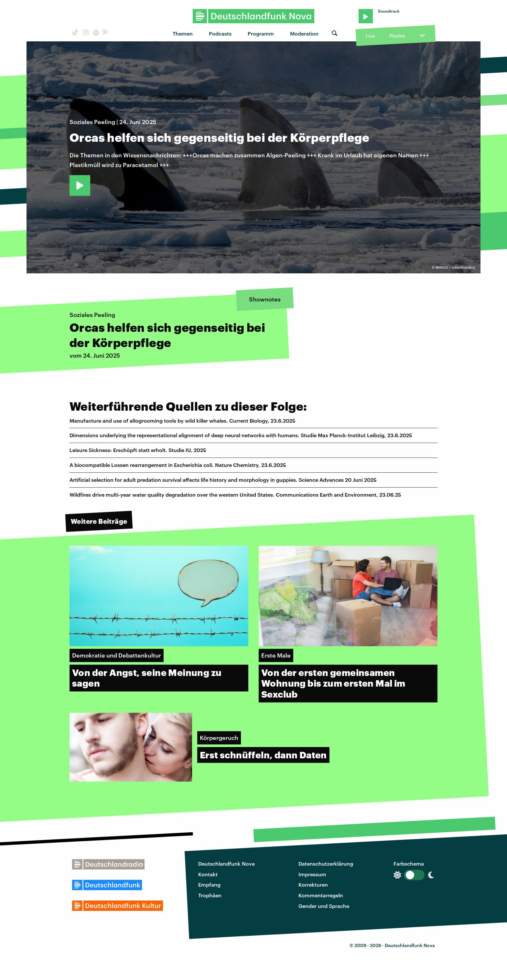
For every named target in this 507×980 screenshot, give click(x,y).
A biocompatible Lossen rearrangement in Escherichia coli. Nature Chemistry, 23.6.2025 (178, 465)
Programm (261, 33)
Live (370, 36)
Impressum (312, 874)
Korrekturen (313, 885)
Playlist (397, 36)
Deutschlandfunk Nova (227, 864)
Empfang (209, 885)
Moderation (304, 33)
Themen (183, 33)
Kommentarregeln (321, 895)
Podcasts (220, 33)
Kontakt (208, 874)
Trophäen (210, 895)
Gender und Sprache (324, 906)
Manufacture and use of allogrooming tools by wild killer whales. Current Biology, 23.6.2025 (183, 421)
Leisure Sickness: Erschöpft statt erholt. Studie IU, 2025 (138, 450)
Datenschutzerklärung (326, 864)
